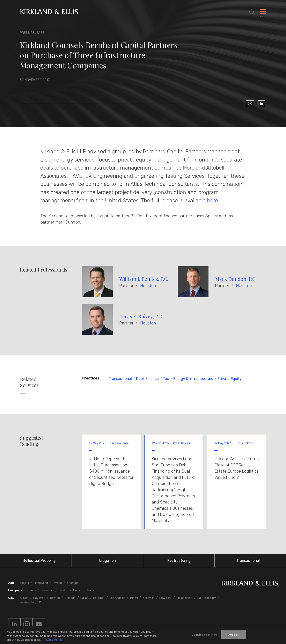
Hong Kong (41, 583)
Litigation (107, 561)
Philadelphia (184, 598)
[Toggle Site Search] (252, 12)
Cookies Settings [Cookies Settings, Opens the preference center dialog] (204, 634)
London (63, 590)
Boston (55, 598)
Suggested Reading (31, 441)
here (212, 200)
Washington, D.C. (31, 602)
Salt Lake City (207, 598)
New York (165, 598)
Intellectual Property (38, 561)
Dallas (84, 598)
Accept (233, 634)
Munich (78, 590)
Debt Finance (147, 379)
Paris (91, 590)
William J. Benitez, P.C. (144, 279)
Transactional (120, 379)
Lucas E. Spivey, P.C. (141, 316)
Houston (148, 286)
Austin (24, 598)
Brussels (30, 590)
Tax (166, 379)
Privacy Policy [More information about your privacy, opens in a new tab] (53, 640)
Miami (134, 598)
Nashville (149, 598)
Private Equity (229, 379)
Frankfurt (47, 590)
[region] (143, 635)
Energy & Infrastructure (193, 379)
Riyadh (57, 583)
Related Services (29, 382)
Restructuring (179, 561)
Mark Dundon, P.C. (236, 279)
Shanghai (73, 583)
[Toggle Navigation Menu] (263, 12)
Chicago (70, 598)
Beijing (25, 583)
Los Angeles (117, 598)
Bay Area (39, 598)
